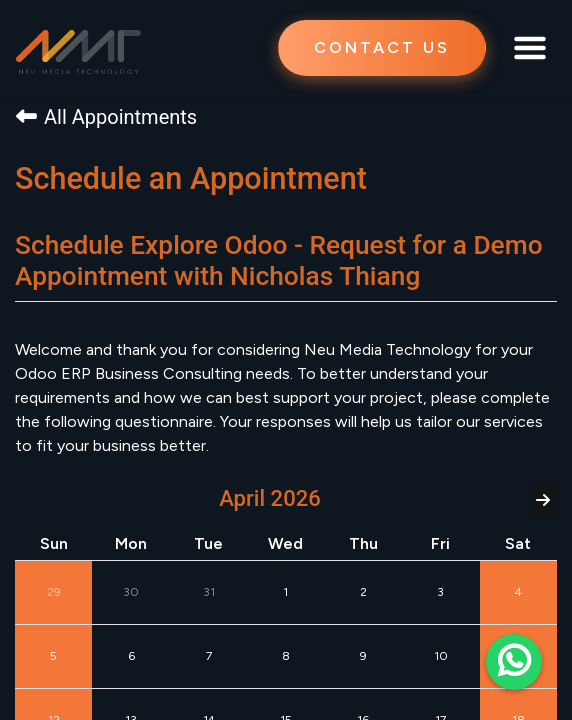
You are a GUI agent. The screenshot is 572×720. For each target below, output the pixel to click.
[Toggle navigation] (530, 48)
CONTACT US (382, 47)
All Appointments (106, 117)
